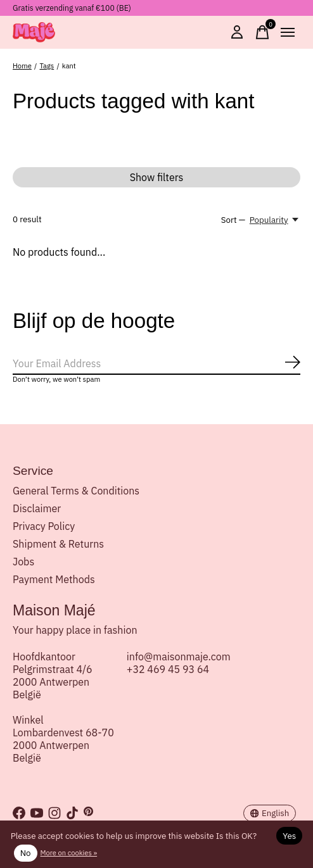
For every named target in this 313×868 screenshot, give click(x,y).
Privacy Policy (44, 526)
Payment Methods (54, 579)
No (26, 853)
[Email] (156, 364)
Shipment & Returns (58, 544)
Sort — (233, 220)
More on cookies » (69, 853)
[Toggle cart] (262, 32)
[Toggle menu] (288, 32)
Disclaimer (37, 508)
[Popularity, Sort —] (275, 220)
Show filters (157, 177)
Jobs (23, 562)
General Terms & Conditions (76, 491)
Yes (289, 836)
